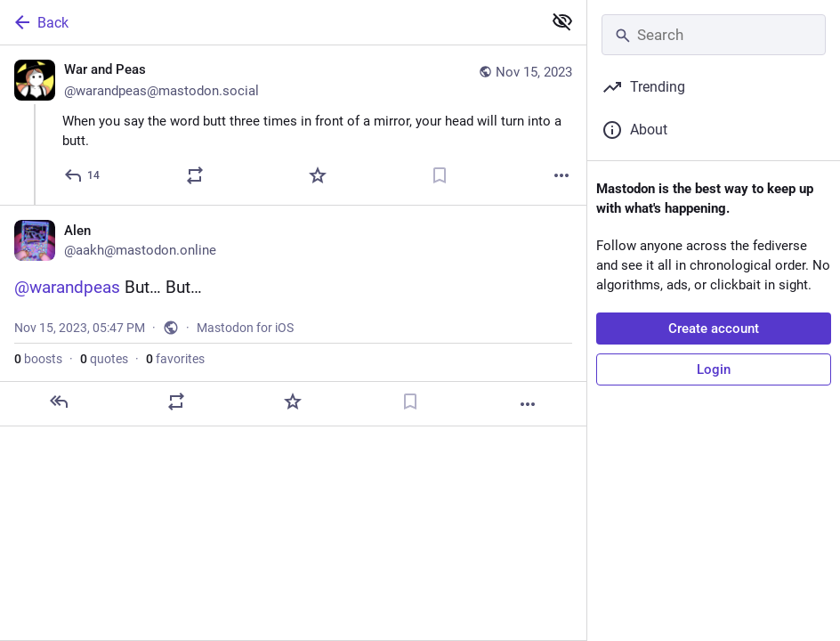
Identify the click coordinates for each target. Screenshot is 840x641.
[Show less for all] (562, 21)
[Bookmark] (440, 175)
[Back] (269, 22)
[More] (561, 175)
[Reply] (83, 175)
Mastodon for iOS (245, 328)
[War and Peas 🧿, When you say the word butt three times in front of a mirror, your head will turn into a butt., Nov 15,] (293, 125)
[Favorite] (318, 175)
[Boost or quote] (195, 175)
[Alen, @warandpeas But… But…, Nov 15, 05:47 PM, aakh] (293, 316)
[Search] (714, 35)
